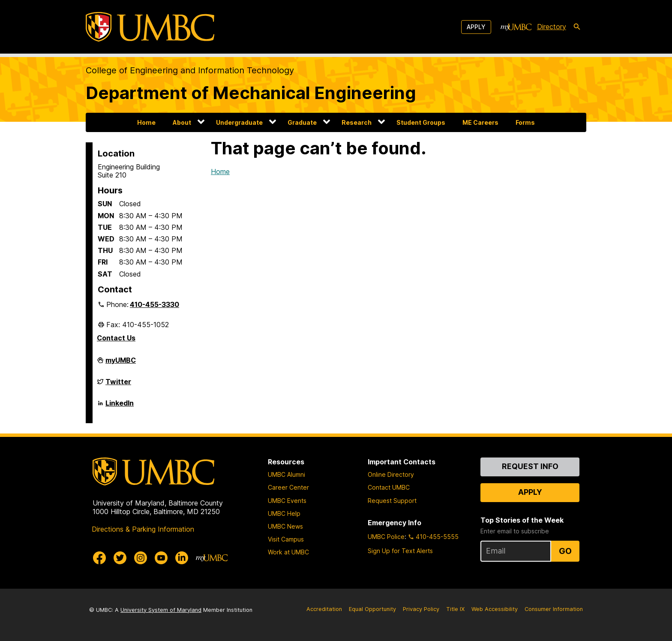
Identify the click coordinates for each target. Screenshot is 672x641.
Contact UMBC (389, 487)
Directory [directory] (552, 27)
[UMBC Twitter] (120, 558)
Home (146, 122)
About (182, 122)
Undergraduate (239, 122)
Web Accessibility (495, 609)
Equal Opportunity (372, 609)
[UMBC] (150, 27)
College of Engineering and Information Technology (190, 70)
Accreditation (324, 609)
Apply (476, 27)
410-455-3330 (154, 304)
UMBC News (285, 526)
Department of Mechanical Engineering (251, 93)
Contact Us (116, 338)
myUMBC (121, 364)
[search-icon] (577, 27)
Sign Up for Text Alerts (400, 551)
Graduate (302, 122)
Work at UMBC (288, 552)
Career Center (288, 487)
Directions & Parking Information (143, 529)
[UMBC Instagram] (141, 558)
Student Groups (421, 122)
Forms (525, 122)
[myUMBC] (516, 27)
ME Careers (480, 122)
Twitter (118, 385)
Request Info (530, 466)
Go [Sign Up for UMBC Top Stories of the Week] (565, 551)
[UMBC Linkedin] (182, 558)
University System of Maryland (161, 610)
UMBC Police (386, 537)
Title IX (455, 609)
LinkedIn (120, 406)
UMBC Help (284, 513)
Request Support (392, 501)
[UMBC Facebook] (99, 558)
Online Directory (391, 474)
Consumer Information (554, 609)
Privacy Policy (421, 609)
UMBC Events (287, 501)
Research (357, 122)
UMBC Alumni (286, 474)
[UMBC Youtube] (161, 558)
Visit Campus (286, 539)
